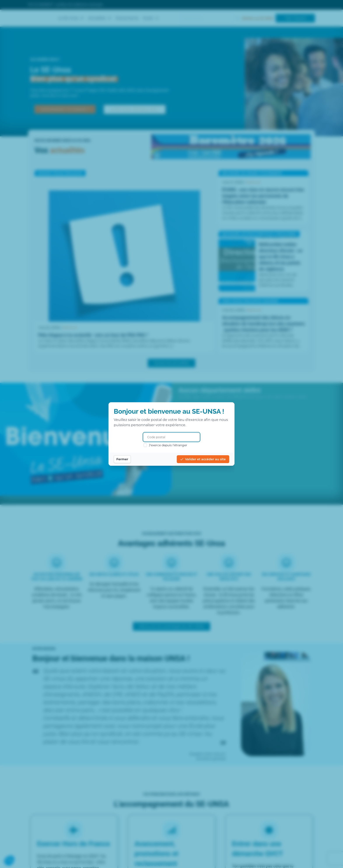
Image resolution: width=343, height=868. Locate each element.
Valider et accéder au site (203, 459)
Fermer (122, 459)
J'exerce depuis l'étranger (165, 445)
